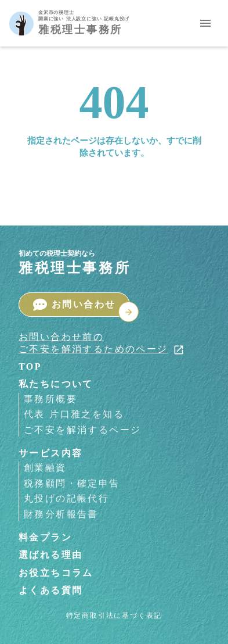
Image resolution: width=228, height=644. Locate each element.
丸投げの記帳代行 (66, 498)
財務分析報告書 (61, 514)
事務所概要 (50, 399)
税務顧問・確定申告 (72, 483)
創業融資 (45, 468)
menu (205, 23)
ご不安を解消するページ (82, 430)
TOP (30, 366)
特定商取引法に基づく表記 (114, 616)
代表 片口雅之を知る (74, 414)
